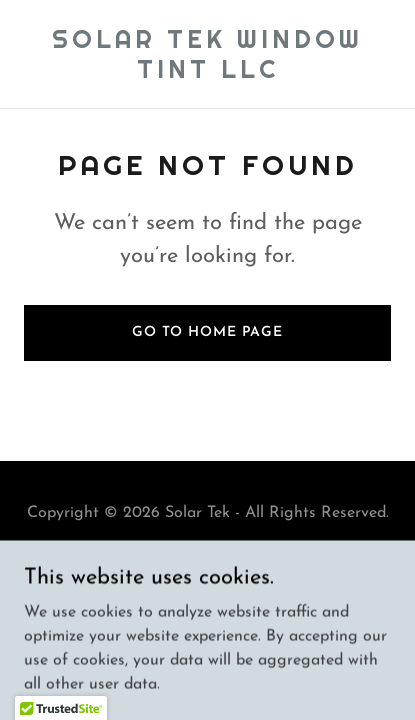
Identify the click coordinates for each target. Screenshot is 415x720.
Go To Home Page (207, 332)
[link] (207, 74)
